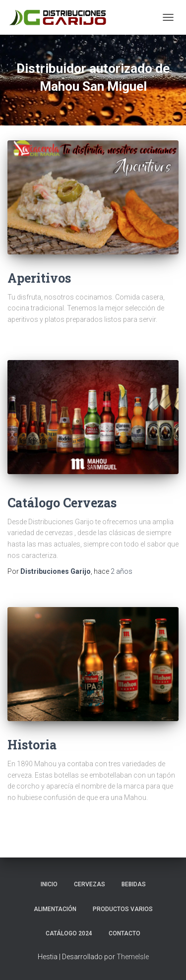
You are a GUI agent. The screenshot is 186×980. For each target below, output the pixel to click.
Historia (32, 745)
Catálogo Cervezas (62, 503)
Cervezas (90, 884)
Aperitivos (39, 278)
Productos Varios (123, 909)
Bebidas (134, 884)
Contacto (124, 933)
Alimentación (55, 909)
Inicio (49, 884)
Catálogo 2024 (69, 933)
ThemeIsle (133, 957)
